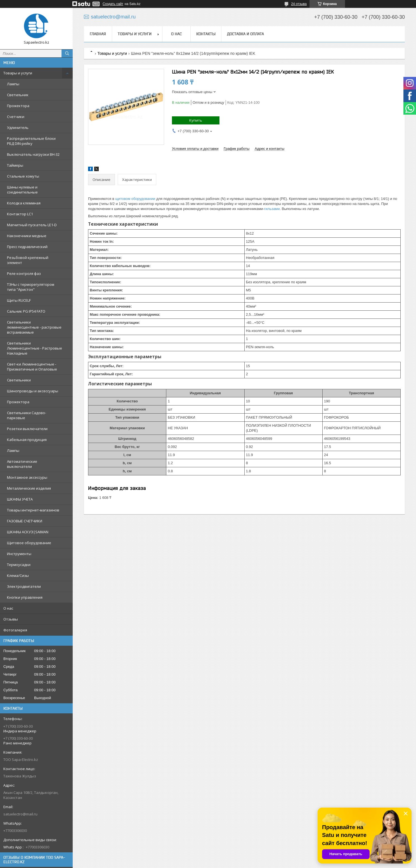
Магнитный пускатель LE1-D (32, 225)
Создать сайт (113, 4)
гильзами (272, 209)
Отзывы (11, 619)
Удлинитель (18, 128)
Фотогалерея (15, 630)
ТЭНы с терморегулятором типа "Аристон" (31, 287)
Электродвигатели (24, 586)
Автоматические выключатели (22, 464)
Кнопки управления (25, 597)
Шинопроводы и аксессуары (33, 391)
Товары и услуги (18, 73)
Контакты (206, 34)
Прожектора (18, 106)
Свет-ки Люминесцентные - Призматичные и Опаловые (32, 367)
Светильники (19, 380)
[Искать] (67, 53)
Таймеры (15, 165)
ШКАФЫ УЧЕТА (20, 499)
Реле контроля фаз (24, 273)
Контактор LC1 (20, 214)
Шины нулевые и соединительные (22, 190)
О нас (8, 608)
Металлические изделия (29, 488)
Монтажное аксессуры (27, 477)
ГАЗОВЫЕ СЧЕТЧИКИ (25, 521)
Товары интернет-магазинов (33, 510)
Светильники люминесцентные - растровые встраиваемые (34, 327)
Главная (98, 34)
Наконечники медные (27, 236)
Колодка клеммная (24, 203)
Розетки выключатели (27, 429)
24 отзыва (299, 4)
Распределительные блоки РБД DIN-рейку (31, 141)
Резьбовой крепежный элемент (28, 260)
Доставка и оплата (245, 34)
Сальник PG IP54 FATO (26, 311)
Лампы (13, 84)
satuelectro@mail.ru (20, 814)
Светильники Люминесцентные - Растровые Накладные (35, 348)
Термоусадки (19, 565)
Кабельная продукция (27, 440)
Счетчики (16, 117)
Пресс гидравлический (27, 247)
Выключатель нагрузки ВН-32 (33, 154)
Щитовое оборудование (29, 543)
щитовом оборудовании (135, 199)
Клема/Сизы (18, 575)
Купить (196, 120)
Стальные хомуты (23, 176)
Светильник (18, 95)
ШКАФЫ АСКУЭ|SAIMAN (28, 532)
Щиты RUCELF (19, 300)
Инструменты (19, 554)
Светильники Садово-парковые (27, 415)
